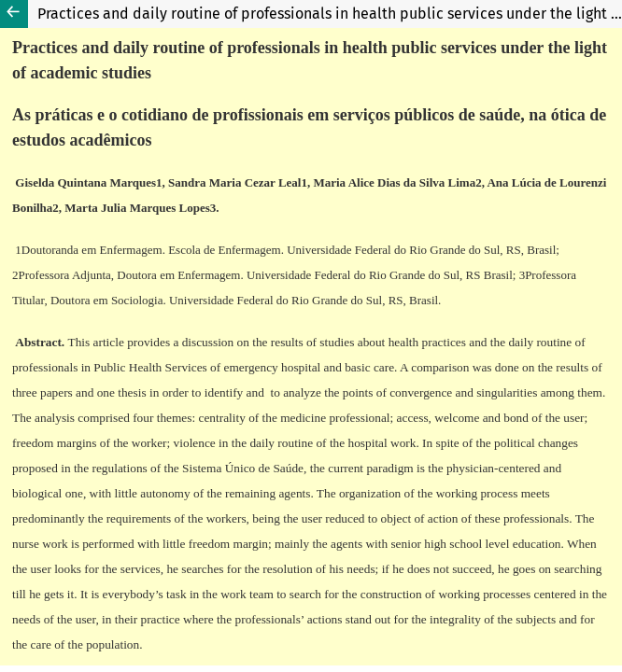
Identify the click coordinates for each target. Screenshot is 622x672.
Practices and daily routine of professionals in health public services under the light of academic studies (330, 14)
